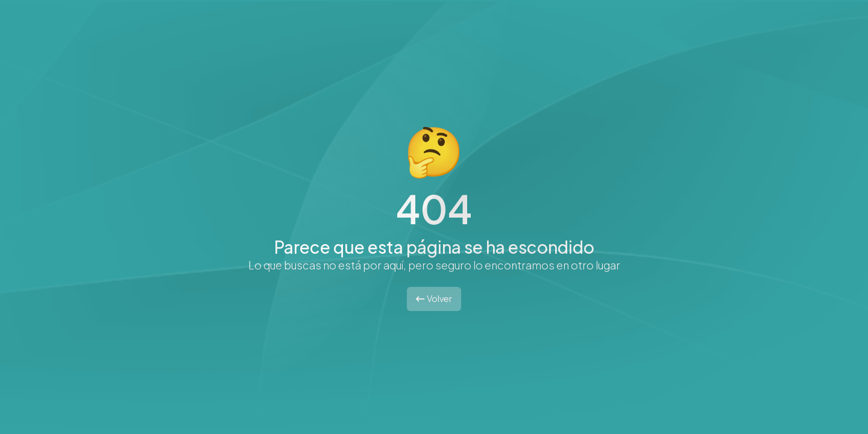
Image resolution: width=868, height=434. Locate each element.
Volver (434, 298)
